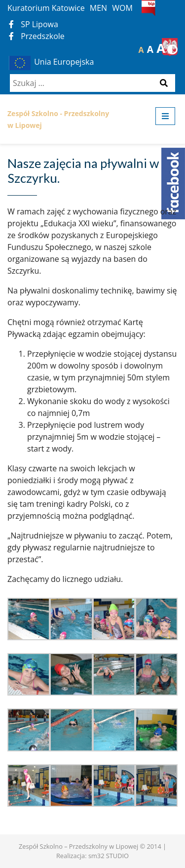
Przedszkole (37, 36)
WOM (122, 8)
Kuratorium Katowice (46, 8)
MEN (98, 8)
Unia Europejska (51, 62)
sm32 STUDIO (109, 856)
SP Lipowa (34, 24)
